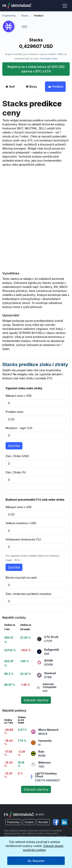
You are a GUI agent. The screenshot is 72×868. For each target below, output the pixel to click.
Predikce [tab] (56, 87)
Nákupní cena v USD (19, 396)
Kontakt (43, 822)
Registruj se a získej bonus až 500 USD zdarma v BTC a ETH (36, 69)
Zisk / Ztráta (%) (16, 472)
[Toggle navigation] (65, 6)
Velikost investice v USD (21, 523)
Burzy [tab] (31, 87)
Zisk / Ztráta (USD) (17, 456)
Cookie (29, 822)
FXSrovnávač (17, 6)
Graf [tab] (10, 87)
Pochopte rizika (49, 59)
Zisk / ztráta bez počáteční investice (28, 594)
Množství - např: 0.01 (19, 428)
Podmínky (13, 822)
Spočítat (14, 446)
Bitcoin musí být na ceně (21, 578)
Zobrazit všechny (36, 700)
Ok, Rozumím (36, 861)
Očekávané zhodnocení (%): (24, 539)
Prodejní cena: (15, 412)
